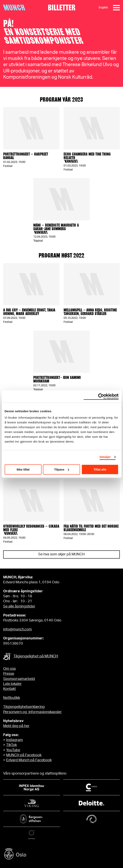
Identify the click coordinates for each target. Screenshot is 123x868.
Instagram (15, 740)
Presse (9, 674)
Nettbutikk (12, 698)
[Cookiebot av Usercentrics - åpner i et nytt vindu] (101, 396)
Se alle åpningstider (19, 606)
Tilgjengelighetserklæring (24, 707)
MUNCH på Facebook (24, 755)
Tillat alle (100, 469)
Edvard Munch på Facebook (29, 760)
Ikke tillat (23, 469)
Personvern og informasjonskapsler (32, 712)
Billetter (62, 8)
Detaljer (105, 457)
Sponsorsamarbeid (19, 679)
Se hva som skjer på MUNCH (61, 554)
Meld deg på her (16, 726)
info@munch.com (18, 629)
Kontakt (9, 689)
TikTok (11, 745)
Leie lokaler (12, 684)
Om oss (9, 669)
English (103, 8)
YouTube (13, 750)
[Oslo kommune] (61, 854)
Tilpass (62, 469)
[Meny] (116, 8)
